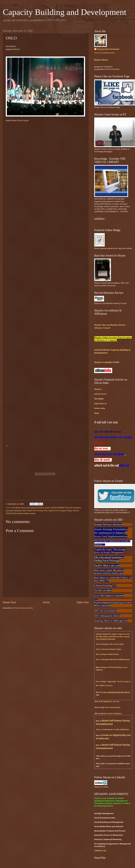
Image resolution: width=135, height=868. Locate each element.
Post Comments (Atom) (23, 608)
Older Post (83, 602)
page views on (100, 404)
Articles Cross (100, 394)
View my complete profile (104, 53)
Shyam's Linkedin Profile (107, 362)
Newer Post (9, 602)
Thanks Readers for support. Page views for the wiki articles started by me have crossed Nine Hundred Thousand (113, 637)
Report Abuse (101, 60)
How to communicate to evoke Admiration (112, 729)
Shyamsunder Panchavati (108, 49)
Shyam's (98, 389)
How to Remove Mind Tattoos (107, 654)
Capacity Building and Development (65, 12)
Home (46, 602)
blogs (97, 413)
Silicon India (100, 408)
